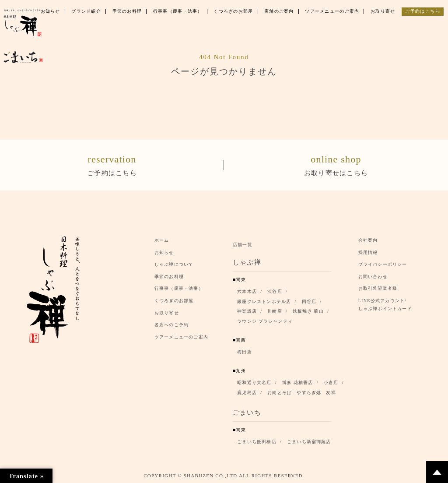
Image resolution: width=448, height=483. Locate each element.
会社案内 (368, 240)
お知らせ (164, 252)
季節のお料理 (169, 276)
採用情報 (368, 252)
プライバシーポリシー (383, 264)
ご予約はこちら (112, 164)
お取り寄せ (167, 312)
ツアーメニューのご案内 (181, 337)
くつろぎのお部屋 (174, 301)
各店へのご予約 (171, 325)
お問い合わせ (373, 276)
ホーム (162, 240)
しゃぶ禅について (174, 264)
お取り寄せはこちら (336, 164)
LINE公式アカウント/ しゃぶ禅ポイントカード (387, 304)
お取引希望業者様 (378, 288)
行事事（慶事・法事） (179, 288)
